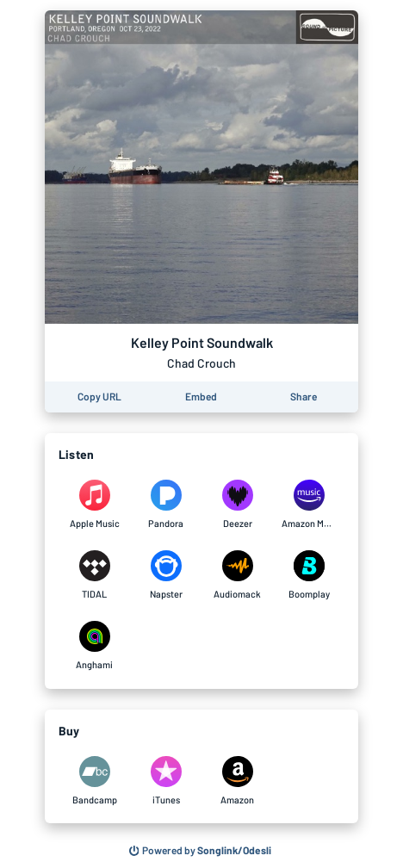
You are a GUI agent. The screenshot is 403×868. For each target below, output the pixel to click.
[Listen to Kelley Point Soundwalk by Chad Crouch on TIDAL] (94, 575)
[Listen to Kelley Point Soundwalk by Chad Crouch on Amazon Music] (309, 505)
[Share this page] (304, 397)
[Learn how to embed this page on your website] (201, 397)
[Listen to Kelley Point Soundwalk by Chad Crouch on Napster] (166, 575)
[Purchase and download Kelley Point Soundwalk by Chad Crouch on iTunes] (166, 781)
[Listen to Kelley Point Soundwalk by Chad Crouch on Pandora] (166, 505)
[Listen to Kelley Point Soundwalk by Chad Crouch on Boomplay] (309, 575)
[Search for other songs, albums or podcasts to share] (201, 851)
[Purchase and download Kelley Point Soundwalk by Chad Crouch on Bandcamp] (94, 781)
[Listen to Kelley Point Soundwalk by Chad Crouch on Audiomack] (237, 575)
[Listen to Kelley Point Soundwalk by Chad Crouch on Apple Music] (94, 505)
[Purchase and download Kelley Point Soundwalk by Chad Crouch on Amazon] (237, 781)
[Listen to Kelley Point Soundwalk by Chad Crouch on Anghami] (94, 646)
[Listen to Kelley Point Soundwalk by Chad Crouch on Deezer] (237, 505)
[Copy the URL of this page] (99, 397)
